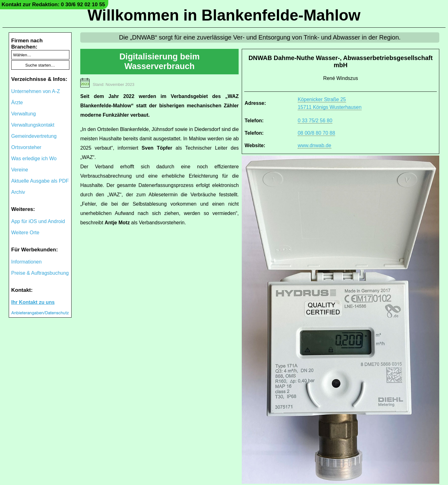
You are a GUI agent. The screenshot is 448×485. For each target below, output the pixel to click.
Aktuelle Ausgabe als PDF (40, 181)
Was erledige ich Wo (34, 159)
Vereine (20, 170)
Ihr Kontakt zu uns (33, 302)
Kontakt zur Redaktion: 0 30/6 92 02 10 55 (53, 5)
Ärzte (17, 103)
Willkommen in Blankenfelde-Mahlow (224, 15)
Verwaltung (23, 114)
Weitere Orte (25, 233)
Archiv (18, 192)
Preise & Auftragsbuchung (40, 273)
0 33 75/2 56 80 (315, 121)
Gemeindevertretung (34, 136)
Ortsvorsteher (26, 147)
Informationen (26, 262)
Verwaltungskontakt (33, 125)
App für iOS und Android (38, 221)
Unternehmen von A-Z (36, 91)
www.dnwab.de (315, 145)
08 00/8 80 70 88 (316, 133)
